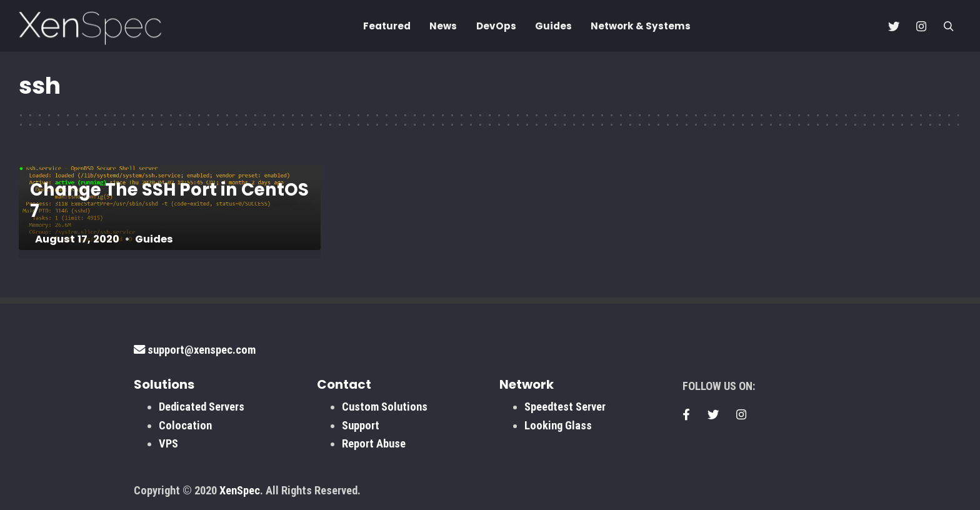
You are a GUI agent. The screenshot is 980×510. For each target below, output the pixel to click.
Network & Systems (641, 26)
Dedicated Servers (202, 407)
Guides (553, 26)
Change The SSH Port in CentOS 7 (169, 200)
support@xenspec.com (195, 350)
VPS (168, 443)
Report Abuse (374, 443)
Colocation (185, 425)
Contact (344, 384)
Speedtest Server (565, 407)
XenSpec (240, 490)
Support (361, 425)
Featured (387, 26)
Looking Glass (558, 425)
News (443, 26)
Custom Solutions (385, 407)
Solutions (164, 384)
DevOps (496, 26)
